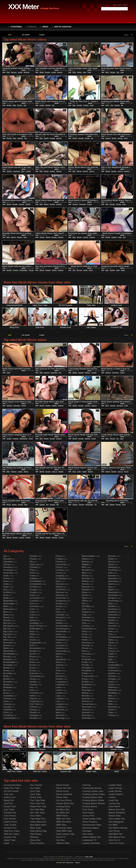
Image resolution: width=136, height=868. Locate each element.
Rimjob (85, 696)
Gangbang (61, 578)
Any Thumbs (36, 785)
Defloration (35, 629)
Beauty (123, 270)
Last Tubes (9, 810)
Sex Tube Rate (37, 810)
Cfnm (6, 712)
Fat (31, 687)
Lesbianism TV (90, 840)
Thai (110, 634)
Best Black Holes (38, 825)
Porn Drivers (10, 819)
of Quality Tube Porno (49, 8)
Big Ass (7, 623)
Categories (16, 27)
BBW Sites (61, 825)
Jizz (58, 668)
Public (85, 673)
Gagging (60, 576)
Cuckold (34, 601)
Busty (14, 138)
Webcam (112, 690)
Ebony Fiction (63, 785)
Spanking (113, 581)
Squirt (111, 590)
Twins (111, 657)
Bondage (8, 665)
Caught (7, 707)
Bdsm (74, 72)
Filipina (33, 698)
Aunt (6, 595)
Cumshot (86, 105)
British (6, 679)
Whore (111, 698)
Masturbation (24, 270)
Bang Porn (9, 800)
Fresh (45, 27)
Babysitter (8, 601)
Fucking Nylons (90, 806)
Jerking (31, 439)
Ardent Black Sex (38, 822)
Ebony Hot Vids (64, 788)
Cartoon (7, 698)
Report (5, 65)
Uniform (112, 668)
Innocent (60, 645)
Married (59, 715)
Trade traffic (89, 857)
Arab (6, 584)
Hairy (58, 612)
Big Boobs (8, 626)
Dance (33, 620)
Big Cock (79, 270)
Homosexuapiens (91, 828)
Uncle (111, 662)
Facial (92, 105)
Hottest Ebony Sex (65, 803)
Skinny (111, 562)
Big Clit (7, 629)
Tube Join (9, 794)
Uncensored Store (13, 785)
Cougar (33, 590)
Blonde (42, 72)
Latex (58, 687)
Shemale (86, 718)
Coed (32, 576)
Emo (32, 659)
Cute (32, 612)
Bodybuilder (9, 662)
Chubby (33, 556)
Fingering (59, 204)
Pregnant (86, 659)
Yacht (111, 710)
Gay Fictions (88, 813)
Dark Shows (36, 834)
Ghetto (59, 587)
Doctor (33, 640)
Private (85, 665)
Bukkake (8, 687)
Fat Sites (60, 840)
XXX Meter (24, 7)
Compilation (35, 584)
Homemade (61, 626)
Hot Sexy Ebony (64, 800)
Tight (110, 640)
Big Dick (7, 634)
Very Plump (114, 831)
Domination (35, 648)
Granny (59, 604)
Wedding (112, 693)
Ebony (33, 657)
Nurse (85, 595)
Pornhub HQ (10, 813)
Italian (59, 654)
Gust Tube (35, 791)
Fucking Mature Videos (93, 800)
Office (85, 601)
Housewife (61, 631)
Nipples (79, 72)
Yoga (110, 712)
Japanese (61, 659)
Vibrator (112, 676)
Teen (118, 72)
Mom (84, 573)
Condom (34, 587)
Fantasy (33, 685)
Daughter (34, 623)
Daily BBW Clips (64, 831)
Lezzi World (114, 806)
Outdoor (86, 620)
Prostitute (87, 671)
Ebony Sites (62, 797)
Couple (85, 270)
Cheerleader (10, 718)
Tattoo (111, 623)
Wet (110, 696)
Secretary (87, 707)
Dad (32, 617)
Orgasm (86, 612)
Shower (112, 556)
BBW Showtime (64, 822)
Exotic (33, 671)
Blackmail (8, 651)
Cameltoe (8, 696)
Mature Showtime (117, 813)
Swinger (112, 617)
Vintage (112, 679)
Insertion (60, 648)
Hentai (59, 620)
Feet (32, 690)
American (8, 573)
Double (33, 651)
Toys (53, 105)
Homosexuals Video (92, 825)
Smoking (112, 570)
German (60, 584)
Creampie (34, 598)
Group (107, 105)
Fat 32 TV (61, 837)
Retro (85, 687)
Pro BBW (113, 825)
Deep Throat (36, 626)
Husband (60, 640)
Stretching (113, 601)
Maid (58, 712)
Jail (57, 657)
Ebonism (34, 837)
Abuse (77, 862)
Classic (33, 559)
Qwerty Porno (10, 822)
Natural (85, 587)
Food (58, 556)
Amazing (60, 72)
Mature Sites (115, 816)
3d (5, 556)
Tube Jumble (10, 825)
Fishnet (33, 707)
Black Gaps (36, 828)
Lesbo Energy (115, 788)
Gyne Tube (35, 794)
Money (85, 576)
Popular (32, 27)
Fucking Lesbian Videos (94, 794)
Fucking (28, 171)
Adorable (8, 562)
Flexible (33, 718)
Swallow (112, 612)
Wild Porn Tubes (12, 831)
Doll (31, 645)
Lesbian (20, 72)
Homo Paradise (90, 822)
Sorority (112, 576)
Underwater (114, 665)
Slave (111, 564)
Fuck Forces (10, 816)
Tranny (111, 651)
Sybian (111, 620)
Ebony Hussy (63, 791)
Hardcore (14, 72)
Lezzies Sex (114, 803)
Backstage (9, 604)
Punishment (88, 676)
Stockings (26, 72)
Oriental (86, 617)
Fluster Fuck (10, 806)
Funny (59, 573)
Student (112, 606)
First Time (34, 704)
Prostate (86, 668)
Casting (7, 704)
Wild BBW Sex (116, 834)
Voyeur (111, 685)
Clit (31, 562)
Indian (8, 373)
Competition (36, 581)
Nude (85, 592)
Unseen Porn (10, 828)
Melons (85, 562)
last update (26, 35)
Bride (6, 676)
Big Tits (126, 472)
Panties (86, 626)
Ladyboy (60, 685)
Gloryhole (60, 598)
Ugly (110, 659)
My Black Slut (63, 810)
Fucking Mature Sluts (92, 797)
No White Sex (63, 813)
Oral (84, 609)
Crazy (85, 72)
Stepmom (113, 592)
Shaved (86, 712)
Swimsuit (112, 615)
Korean (59, 679)
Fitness (33, 712)
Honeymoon (62, 629)
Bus (5, 690)
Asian (6, 587)
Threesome (114, 637)
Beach (7, 617)
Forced (59, 562)
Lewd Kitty (114, 800)
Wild (110, 704)
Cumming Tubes (64, 828)
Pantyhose (87, 629)
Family (33, 682)
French (59, 567)
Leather (59, 693)
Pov (84, 657)
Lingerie (60, 704)
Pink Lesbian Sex (117, 819)
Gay (58, 581)
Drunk (32, 654)
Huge (58, 634)
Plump (85, 648)
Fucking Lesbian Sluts (93, 791)
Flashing (34, 715)
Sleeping (112, 567)
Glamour (60, 592)
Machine (48, 105)
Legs (58, 696)
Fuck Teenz (88, 810)
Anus (6, 581)
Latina (118, 270)
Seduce (86, 710)
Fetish (89, 72)
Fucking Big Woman (92, 788)
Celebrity (8, 710)
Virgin (111, 682)
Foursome (61, 564)
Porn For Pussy (117, 843)
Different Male (63, 843)
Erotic (124, 204)
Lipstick (59, 707)
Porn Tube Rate (38, 800)
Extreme (34, 673)
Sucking (112, 609)
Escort (33, 665)
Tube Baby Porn (38, 819)
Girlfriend (60, 590)
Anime (7, 578)
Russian (86, 698)
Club (32, 570)
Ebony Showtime (64, 794)
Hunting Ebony (63, 806)
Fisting (33, 710)
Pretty (85, 662)
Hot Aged (87, 831)
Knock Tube (36, 797)
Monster (86, 578)
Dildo (32, 634)
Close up (92, 171)
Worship (112, 707)
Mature (85, 559)
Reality (85, 682)
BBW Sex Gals (63, 819)
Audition (7, 592)
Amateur (9, 105)
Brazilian (8, 673)
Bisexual (8, 643)
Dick (32, 631)
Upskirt (111, 673)
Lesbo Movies (115, 791)
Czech (33, 615)
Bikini (6, 640)
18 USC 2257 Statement (65, 862)
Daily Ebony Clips (38, 831)
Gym (60, 373)
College (33, 578)
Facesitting (35, 676)
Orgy (84, 615)
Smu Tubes (36, 816)
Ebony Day (35, 840)
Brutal (6, 685)
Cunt (32, 609)
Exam (32, 668)
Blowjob (46, 138)
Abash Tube (10, 840)
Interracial (61, 651)
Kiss (58, 673)
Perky (85, 637)
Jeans (59, 662)
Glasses (60, 595)
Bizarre (7, 645)
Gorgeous (61, 601)
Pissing (85, 645)
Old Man (86, 606)
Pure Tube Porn (38, 803)
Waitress (112, 687)
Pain (84, 623)
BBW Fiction (62, 816)
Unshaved (113, 671)
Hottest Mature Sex (92, 837)
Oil (83, 604)
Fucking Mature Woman (94, 803)
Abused (7, 559)
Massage (60, 718)
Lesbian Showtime (91, 843)
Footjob (59, 559)
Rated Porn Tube (38, 806)
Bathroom (8, 609)
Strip (110, 604)
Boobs (7, 668)
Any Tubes (35, 788)
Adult (6, 843)
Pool (84, 651)
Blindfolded (9, 654)
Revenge (86, 690)
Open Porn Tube (12, 788)
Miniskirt (86, 570)
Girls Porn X (114, 840)
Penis (85, 634)
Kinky (122, 72)
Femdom (34, 693)
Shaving (86, 715)
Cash (6, 701)
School (91, 270)
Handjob (52, 171)
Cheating (8, 715)
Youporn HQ (10, 837)
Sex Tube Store (37, 813)
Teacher (112, 626)
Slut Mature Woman (118, 828)
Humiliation (61, 637)
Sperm (111, 584)
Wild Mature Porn (117, 837)
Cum (32, 604)
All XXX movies (11, 791)
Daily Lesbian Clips (65, 834)
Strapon (26, 472)
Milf (122, 105)
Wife (110, 701)
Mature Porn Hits (117, 810)
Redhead (86, 685)
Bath (6, 606)
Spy (110, 587)
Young (111, 715)
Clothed (33, 567)
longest (42, 35)
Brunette (48, 72)
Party (84, 631)
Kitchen (59, 676)
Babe (8, 72)
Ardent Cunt (10, 797)
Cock (32, 573)
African (7, 564)
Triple (111, 654)
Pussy (23, 171)
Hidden (59, 623)
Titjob (111, 643)
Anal (6, 576)
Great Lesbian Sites (92, 819)
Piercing (86, 643)
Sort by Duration (63, 27)
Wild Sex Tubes (11, 834)
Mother (85, 581)
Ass (92, 138)
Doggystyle (17, 171)
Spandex (112, 578)
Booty (6, 671)
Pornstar (87, 138)
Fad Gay (87, 785)
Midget (85, 564)
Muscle (85, 584)
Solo (110, 573)
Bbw (6, 612)
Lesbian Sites (115, 785)
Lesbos (112, 797)
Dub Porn (8, 803)
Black (6, 648)
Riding (85, 693)
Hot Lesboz (88, 834)
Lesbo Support (116, 794)
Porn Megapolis (116, 822)
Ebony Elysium (37, 843)
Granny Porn (89, 816)
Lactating (60, 682)
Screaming (87, 704)
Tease (111, 629)
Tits (95, 505)
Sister (111, 559)
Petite (85, 640)
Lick (58, 701)
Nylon (85, 598)
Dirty (32, 637)
